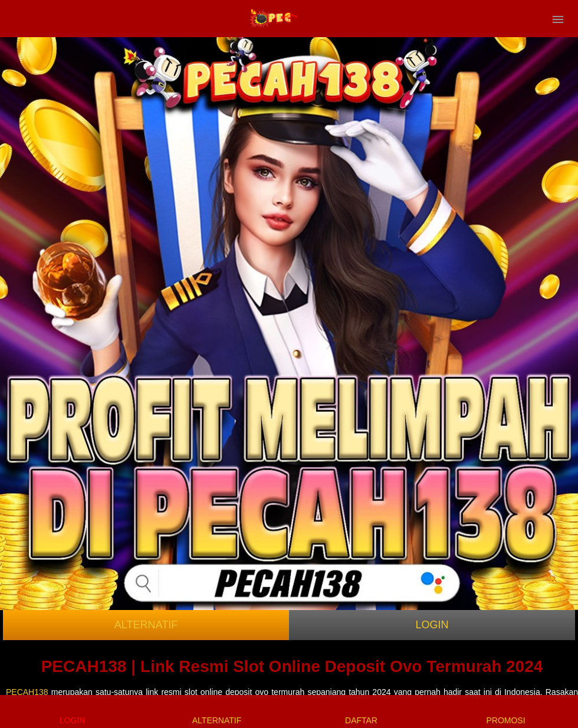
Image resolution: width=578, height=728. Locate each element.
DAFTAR (361, 711)
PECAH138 (27, 692)
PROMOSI (505, 711)
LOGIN (432, 625)
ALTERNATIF (146, 625)
